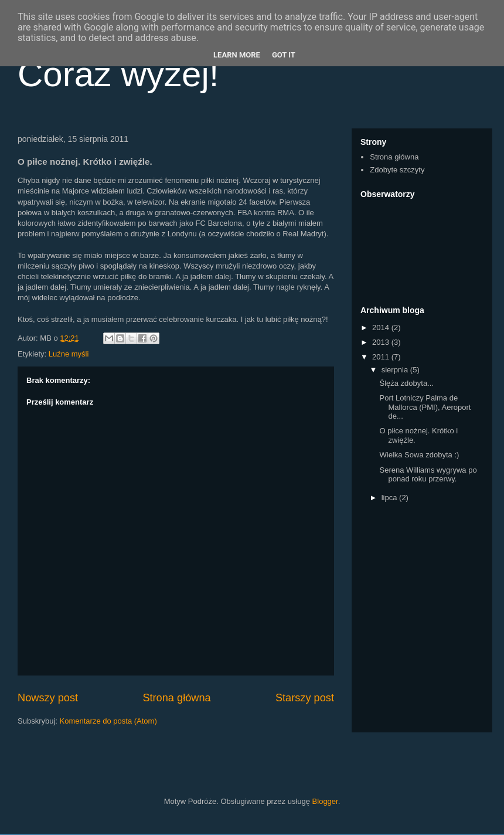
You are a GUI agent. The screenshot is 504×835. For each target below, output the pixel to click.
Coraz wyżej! (118, 74)
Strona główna (176, 698)
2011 (382, 357)
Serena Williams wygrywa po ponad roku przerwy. (428, 475)
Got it (284, 55)
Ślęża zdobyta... (406, 383)
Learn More (237, 55)
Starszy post (305, 698)
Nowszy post (48, 698)
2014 (382, 327)
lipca (390, 498)
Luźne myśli (69, 354)
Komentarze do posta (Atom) (108, 721)
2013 (382, 342)
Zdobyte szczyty (397, 170)
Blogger (325, 801)
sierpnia (396, 370)
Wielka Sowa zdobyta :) (419, 455)
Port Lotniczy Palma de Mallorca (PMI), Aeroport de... (425, 407)
